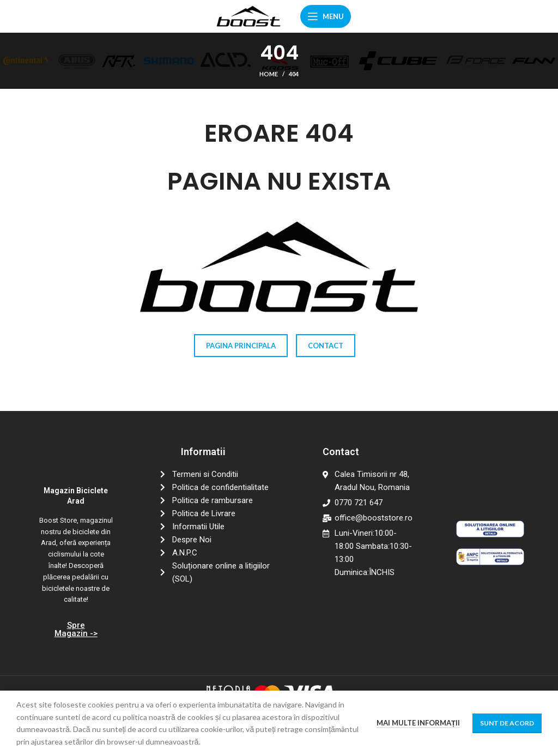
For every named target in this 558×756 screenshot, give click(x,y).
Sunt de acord (507, 723)
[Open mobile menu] (326, 16)
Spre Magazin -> (76, 629)
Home (269, 74)
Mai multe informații (418, 723)
